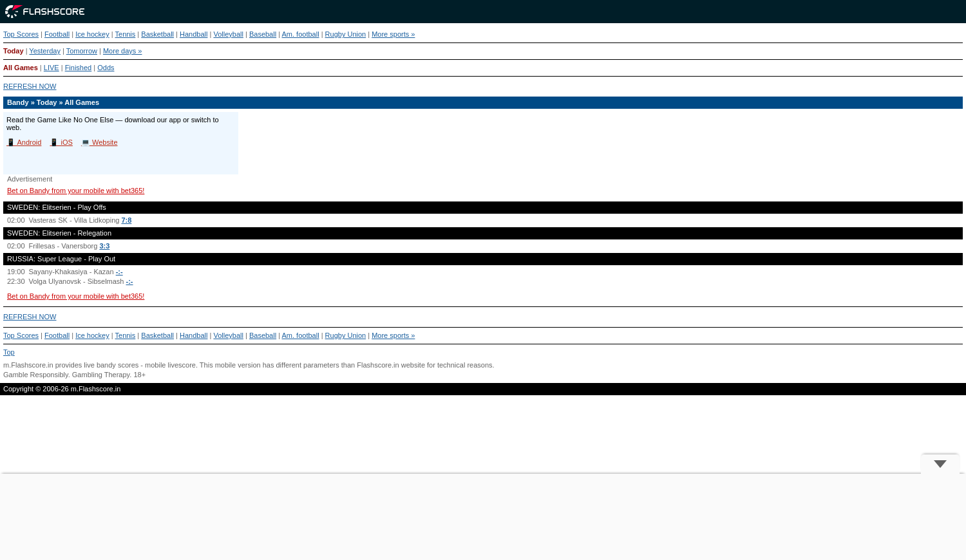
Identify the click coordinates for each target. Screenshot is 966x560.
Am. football (301, 34)
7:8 (126, 220)
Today (14, 51)
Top (9, 352)
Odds (106, 68)
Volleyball (228, 34)
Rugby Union (346, 34)
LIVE (52, 68)
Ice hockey (92, 34)
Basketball (157, 34)
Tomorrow (82, 51)
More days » (123, 51)
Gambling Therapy (101, 375)
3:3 (104, 246)
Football (57, 34)
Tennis (126, 34)
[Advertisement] (483, 517)
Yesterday (45, 51)
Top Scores (21, 34)
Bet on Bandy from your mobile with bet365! (76, 191)
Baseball (263, 34)
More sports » (393, 34)
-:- (119, 272)
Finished (79, 68)
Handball (194, 34)
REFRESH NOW (30, 86)
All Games (21, 68)
